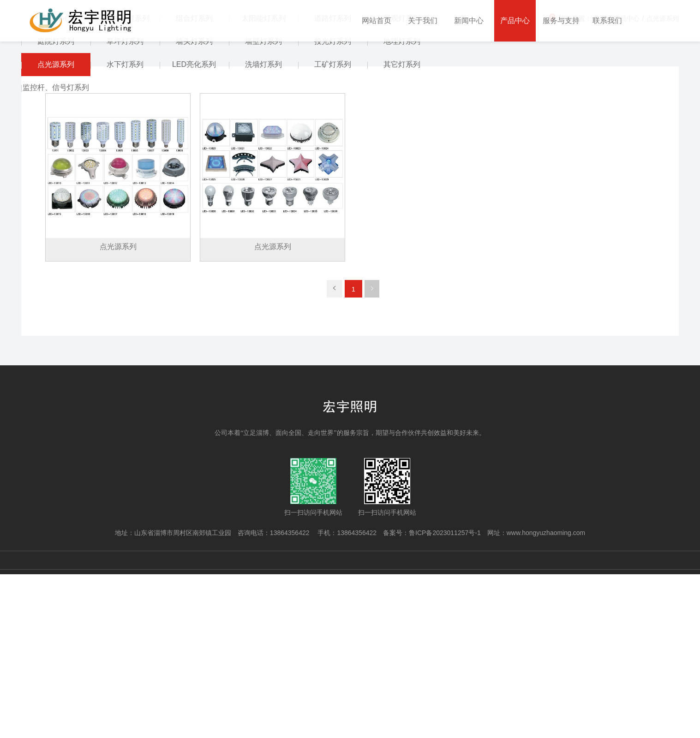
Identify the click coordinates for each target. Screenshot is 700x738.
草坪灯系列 (125, 205)
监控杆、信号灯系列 (56, 252)
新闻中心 (469, 21)
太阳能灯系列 (263, 182)
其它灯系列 (402, 229)
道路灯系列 (333, 182)
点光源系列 (56, 229)
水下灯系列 (125, 229)
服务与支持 (561, 21)
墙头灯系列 (194, 205)
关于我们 (423, 21)
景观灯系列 (402, 182)
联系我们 (607, 21)
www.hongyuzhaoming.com (546, 696)
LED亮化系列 (194, 229)
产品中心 (515, 21)
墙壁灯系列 (263, 205)
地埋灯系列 (402, 205)
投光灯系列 (333, 205)
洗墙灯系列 (263, 229)
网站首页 (377, 21)
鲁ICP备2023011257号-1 (445, 696)
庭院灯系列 (56, 205)
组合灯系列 (194, 182)
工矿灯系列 (333, 229)
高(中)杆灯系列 (125, 182)
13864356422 (291, 696)
